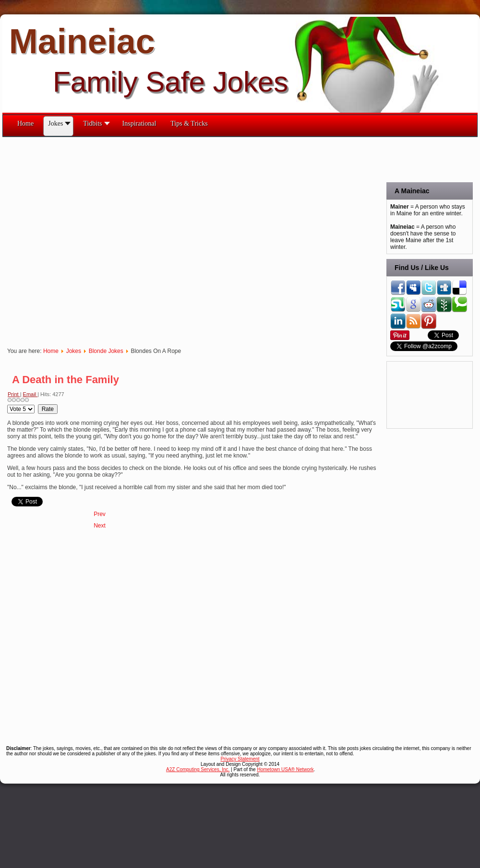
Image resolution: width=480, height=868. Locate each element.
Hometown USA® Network (285, 769)
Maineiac (82, 41)
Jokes (74, 351)
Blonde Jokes (106, 351)
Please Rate (7, 405)
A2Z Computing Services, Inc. (198, 769)
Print (14, 394)
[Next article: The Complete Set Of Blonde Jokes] (100, 526)
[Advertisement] (102, 239)
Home (51, 351)
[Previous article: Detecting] (100, 514)
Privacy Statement (240, 759)
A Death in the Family (66, 380)
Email (30, 394)
